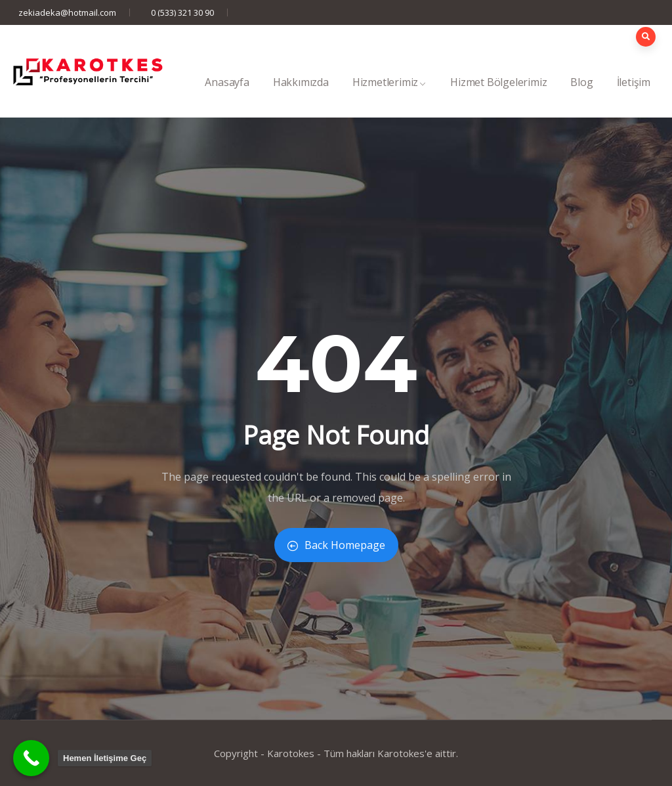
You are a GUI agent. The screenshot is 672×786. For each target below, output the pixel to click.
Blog (581, 96)
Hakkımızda (301, 96)
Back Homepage (336, 545)
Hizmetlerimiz (389, 96)
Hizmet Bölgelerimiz (498, 96)
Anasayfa (227, 96)
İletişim (634, 96)
